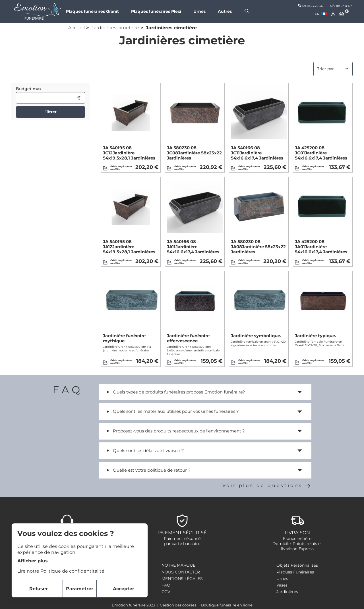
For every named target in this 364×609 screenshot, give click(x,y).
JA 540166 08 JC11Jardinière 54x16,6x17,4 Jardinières (257, 153)
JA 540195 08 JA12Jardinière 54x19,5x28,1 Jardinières (129, 247)
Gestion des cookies (178, 605)
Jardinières (287, 592)
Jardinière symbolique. (256, 336)
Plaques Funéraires (295, 572)
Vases (282, 585)
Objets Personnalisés (297, 565)
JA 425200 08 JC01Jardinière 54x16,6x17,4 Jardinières (321, 153)
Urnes (199, 11)
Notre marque (178, 565)
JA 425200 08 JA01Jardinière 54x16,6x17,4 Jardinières (321, 247)
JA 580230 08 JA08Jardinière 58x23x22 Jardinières (258, 247)
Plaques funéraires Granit (92, 11)
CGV (166, 592)
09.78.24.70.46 (310, 6)
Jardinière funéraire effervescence (188, 338)
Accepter (124, 589)
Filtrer (50, 112)
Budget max (29, 89)
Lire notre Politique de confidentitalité (61, 571)
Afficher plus (33, 561)
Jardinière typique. (316, 336)
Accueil (76, 28)
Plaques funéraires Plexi (156, 11)
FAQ (166, 585)
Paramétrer (80, 589)
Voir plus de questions (267, 485)
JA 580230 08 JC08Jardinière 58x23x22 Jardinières (194, 153)
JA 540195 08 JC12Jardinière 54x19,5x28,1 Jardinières (129, 153)
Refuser (39, 589)
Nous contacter (181, 572)
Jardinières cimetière (115, 28)
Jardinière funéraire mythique (124, 338)
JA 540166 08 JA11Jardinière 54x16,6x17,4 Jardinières (193, 247)
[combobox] (321, 14)
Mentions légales (182, 579)
